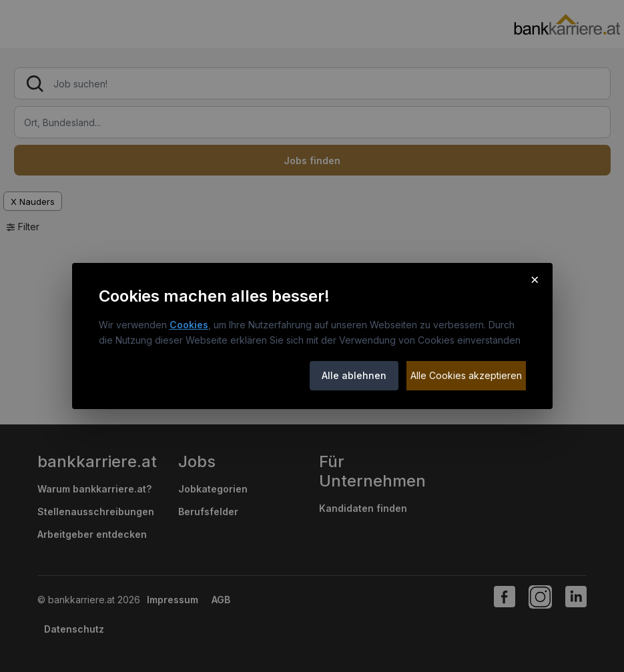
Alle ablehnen (354, 375)
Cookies (189, 325)
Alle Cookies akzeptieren (466, 375)
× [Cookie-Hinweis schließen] (535, 279)
